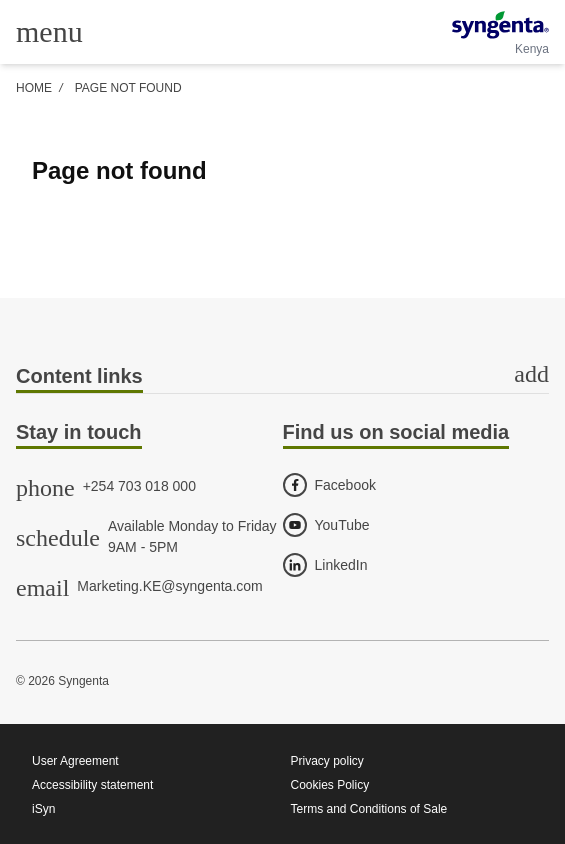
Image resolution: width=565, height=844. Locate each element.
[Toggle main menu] (49, 32)
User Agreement (75, 761)
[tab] (282, 377)
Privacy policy (327, 761)
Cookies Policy (330, 785)
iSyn (43, 809)
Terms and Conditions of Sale (369, 809)
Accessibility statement (92, 785)
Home (34, 88)
